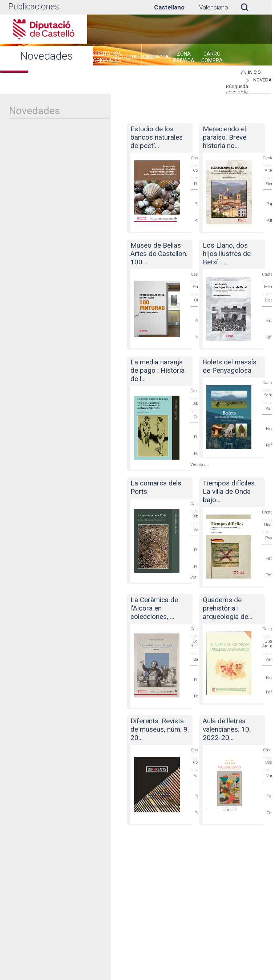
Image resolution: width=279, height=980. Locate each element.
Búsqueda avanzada (237, 89)
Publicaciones (34, 7)
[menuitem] (99, 58)
